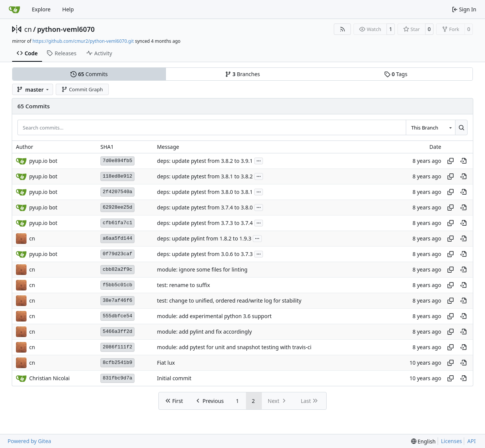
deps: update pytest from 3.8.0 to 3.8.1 (205, 192)
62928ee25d (117, 207)
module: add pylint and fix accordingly (204, 332)
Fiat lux (166, 363)
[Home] (14, 9)
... (259, 160)
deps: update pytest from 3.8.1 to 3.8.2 (205, 176)
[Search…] (461, 127)
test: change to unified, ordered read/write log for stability (229, 300)
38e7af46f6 (117, 300)
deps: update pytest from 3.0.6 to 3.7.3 (205, 254)
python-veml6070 (66, 29)
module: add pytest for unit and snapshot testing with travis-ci (234, 347)
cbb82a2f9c (117, 269)
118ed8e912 (117, 176)
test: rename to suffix (183, 285)
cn (28, 29)
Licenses (452, 441)
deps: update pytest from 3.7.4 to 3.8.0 (205, 207)
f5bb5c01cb (117, 285)
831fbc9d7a (117, 378)
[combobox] (430, 127)
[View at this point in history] (463, 161)
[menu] (423, 441)
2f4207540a (117, 192)
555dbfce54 (117, 316)
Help (68, 9)
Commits (89, 74)
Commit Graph (82, 89)
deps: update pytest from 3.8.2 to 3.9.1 (205, 161)
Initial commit (174, 378)
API (471, 441)
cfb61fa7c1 (117, 223)
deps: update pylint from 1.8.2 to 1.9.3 (204, 238)
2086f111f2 (117, 347)
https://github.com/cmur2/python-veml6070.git (83, 41)
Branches (242, 74)
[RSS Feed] (343, 29)
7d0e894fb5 (117, 161)
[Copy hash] (451, 161)
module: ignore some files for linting (202, 269)
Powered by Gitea (29, 441)
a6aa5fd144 (117, 238)
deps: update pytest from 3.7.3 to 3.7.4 (205, 223)
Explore (41, 9)
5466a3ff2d (117, 332)
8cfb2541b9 (117, 363)
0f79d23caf (117, 254)
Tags (396, 74)
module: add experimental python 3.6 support (214, 316)
